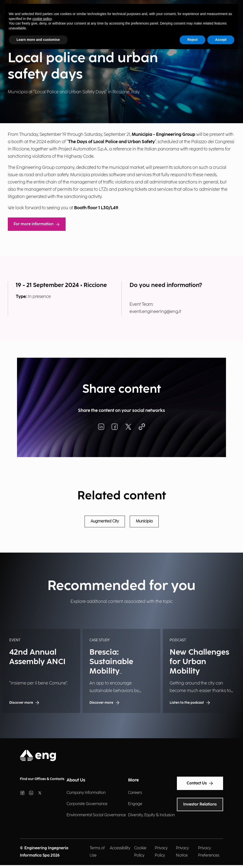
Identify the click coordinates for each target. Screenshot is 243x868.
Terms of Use (97, 852)
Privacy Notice (182, 852)
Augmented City (105, 521)
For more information (37, 224)
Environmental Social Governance (96, 815)
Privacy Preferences (209, 852)
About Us (76, 780)
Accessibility (120, 848)
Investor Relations (200, 804)
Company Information (86, 793)
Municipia (144, 521)
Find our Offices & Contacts (42, 779)
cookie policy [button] (42, 19)
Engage (135, 804)
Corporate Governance (87, 804)
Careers (135, 793)
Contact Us (200, 783)
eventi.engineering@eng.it (155, 312)
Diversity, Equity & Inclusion (151, 815)
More (133, 780)
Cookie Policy (140, 852)
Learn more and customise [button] (38, 40)
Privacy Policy (161, 852)
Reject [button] (192, 40)
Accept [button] (221, 40)
